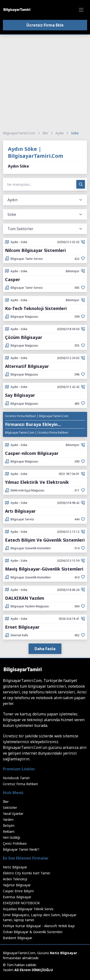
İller (45, 133)
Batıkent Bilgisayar (18, 938)
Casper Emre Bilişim (18, 891)
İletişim (9, 825)
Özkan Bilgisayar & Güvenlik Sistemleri (33, 932)
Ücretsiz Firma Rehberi (20, 784)
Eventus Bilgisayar (17, 897)
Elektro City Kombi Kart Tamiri (27, 873)
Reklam (9, 831)
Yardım (8, 819)
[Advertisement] (45, 82)
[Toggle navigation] (81, 10)
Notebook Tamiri (16, 778)
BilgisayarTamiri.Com (19, 133)
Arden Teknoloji (15, 879)
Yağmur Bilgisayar (17, 885)
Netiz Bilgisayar (15, 867)
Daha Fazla (45, 649)
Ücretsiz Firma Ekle (45, 25)
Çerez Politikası (15, 843)
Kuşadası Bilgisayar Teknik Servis (28, 909)
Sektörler (10, 808)
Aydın (60, 133)
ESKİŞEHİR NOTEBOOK (21, 903)
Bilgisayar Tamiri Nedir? (21, 849)
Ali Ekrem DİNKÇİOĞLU (34, 970)
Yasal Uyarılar (13, 814)
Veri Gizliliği (12, 837)
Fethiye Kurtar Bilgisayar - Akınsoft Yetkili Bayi (39, 926)
